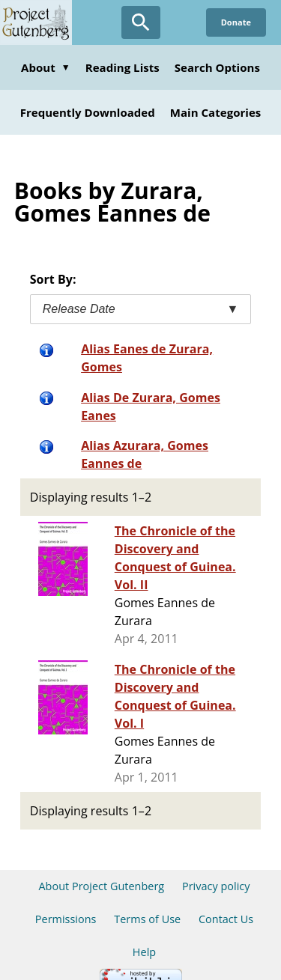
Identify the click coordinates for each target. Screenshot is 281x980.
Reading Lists (123, 67)
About (46, 67)
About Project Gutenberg (101, 886)
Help (144, 952)
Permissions (66, 919)
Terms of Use (147, 919)
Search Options (217, 67)
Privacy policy (216, 886)
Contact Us (226, 919)
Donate (236, 22)
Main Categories (216, 112)
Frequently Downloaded (88, 112)
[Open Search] (141, 22)
